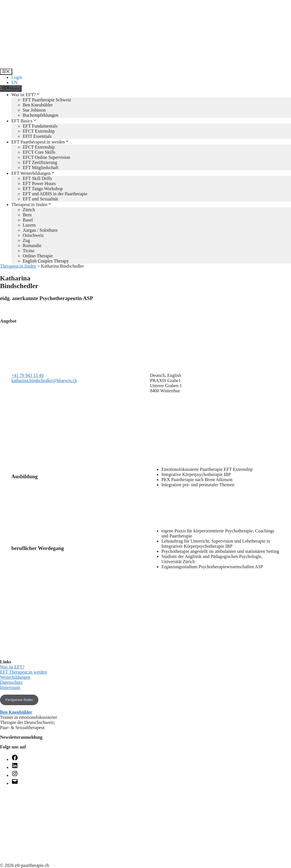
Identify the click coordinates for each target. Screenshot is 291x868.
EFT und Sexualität (40, 199)
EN (14, 82)
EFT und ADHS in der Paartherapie (55, 194)
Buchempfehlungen (40, 115)
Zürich (29, 210)
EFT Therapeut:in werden (23, 672)
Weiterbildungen (15, 677)
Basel (28, 220)
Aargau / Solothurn (40, 230)
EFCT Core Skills (39, 152)
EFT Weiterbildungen (33, 173)
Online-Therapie (38, 256)
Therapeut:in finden (32, 205)
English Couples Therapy (46, 261)
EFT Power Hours (39, 183)
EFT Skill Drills (37, 178)
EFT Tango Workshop (43, 189)
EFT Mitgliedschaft (40, 168)
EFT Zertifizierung (40, 162)
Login (17, 77)
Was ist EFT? (26, 95)
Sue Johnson (34, 110)
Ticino (29, 251)
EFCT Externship (39, 131)
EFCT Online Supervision (46, 157)
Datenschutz (11, 682)
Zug (26, 240)
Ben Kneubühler (38, 105)
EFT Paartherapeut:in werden (40, 142)
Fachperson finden (19, 700)
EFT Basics (24, 121)
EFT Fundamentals (40, 126)
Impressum (10, 687)
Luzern (29, 225)
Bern (27, 215)
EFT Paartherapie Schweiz (47, 100)
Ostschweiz (33, 235)
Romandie (32, 246)
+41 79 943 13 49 (27, 375)
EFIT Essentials (37, 136)
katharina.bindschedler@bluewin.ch (44, 380)
